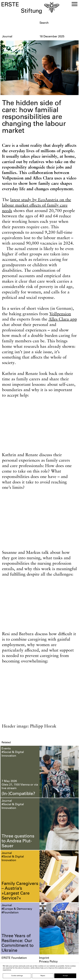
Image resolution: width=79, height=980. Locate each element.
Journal (7, 801)
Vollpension (60, 314)
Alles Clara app (63, 320)
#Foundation (10, 913)
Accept (65, 976)
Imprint (44, 959)
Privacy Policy (48, 962)
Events (6, 749)
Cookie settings (17, 976)
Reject (43, 976)
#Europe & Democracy (17, 910)
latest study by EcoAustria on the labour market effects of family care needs (37, 205)
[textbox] (58, 23)
